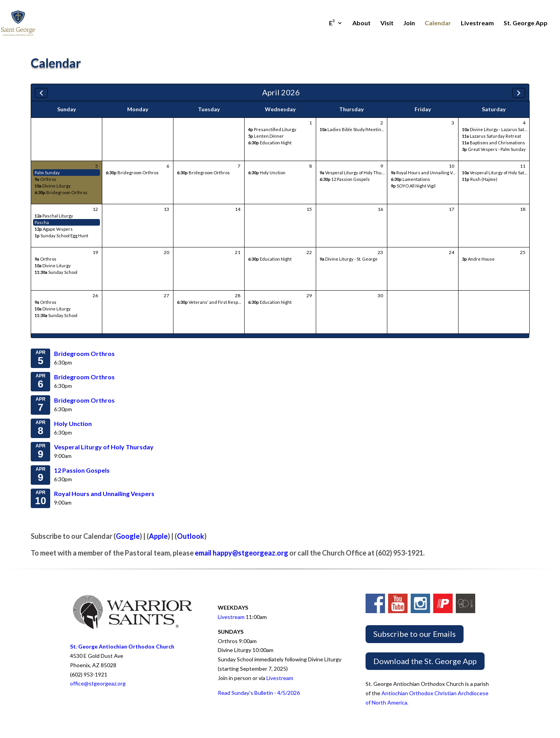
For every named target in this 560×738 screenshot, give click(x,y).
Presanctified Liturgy (272, 129)
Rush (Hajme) (480, 179)
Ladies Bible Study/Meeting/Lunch (359, 129)
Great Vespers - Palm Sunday (494, 149)
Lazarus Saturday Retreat (492, 136)
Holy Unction (267, 173)
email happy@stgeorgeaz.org (241, 553)
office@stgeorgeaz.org (98, 683)
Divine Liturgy (53, 186)
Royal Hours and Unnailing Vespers (429, 173)
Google (128, 536)
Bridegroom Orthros (61, 192)
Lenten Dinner (266, 136)
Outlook (191, 536)
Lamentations (410, 179)
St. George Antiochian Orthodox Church (122, 646)
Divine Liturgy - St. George (349, 259)
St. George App (526, 23)
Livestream (477, 23)
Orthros (45, 179)
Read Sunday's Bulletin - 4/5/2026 (259, 693)
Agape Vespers (54, 229)
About (361, 23)
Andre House (478, 259)
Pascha (42, 222)
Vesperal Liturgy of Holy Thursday (356, 173)
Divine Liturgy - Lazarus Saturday (499, 129)
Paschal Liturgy (54, 216)
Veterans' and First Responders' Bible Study (227, 302)
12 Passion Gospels (345, 179)
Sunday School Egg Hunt (61, 236)
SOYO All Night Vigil (413, 186)
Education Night (270, 143)
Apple (158, 536)
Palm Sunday (47, 173)
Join (409, 23)
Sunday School (56, 272)
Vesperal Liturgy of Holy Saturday (499, 173)
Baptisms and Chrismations (493, 143)
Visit (387, 23)
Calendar (438, 23)
